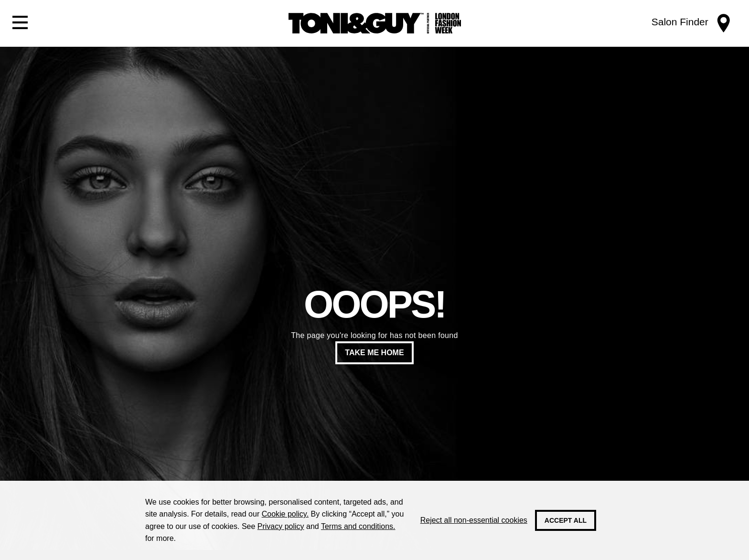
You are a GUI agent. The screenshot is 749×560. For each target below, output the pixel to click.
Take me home (374, 353)
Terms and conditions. (358, 526)
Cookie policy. (285, 514)
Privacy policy (281, 526)
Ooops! (374, 304)
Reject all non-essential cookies (474, 520)
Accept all (566, 520)
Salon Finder (680, 22)
